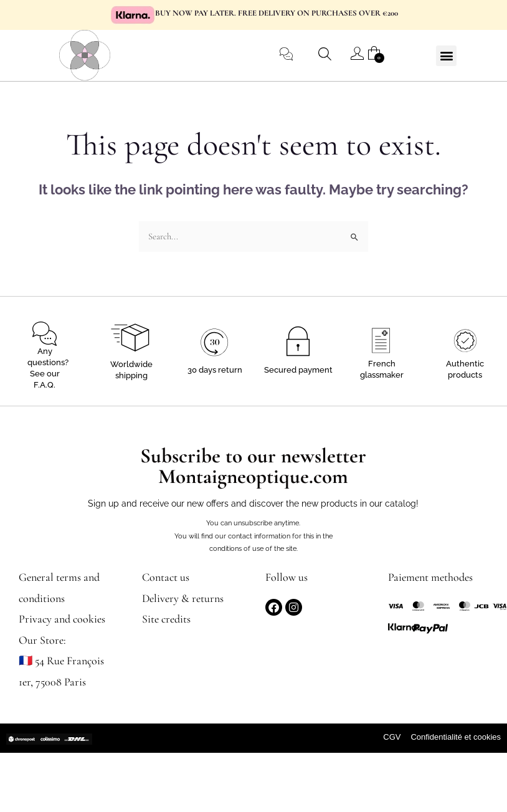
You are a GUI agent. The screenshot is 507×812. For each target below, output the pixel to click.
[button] (446, 56)
